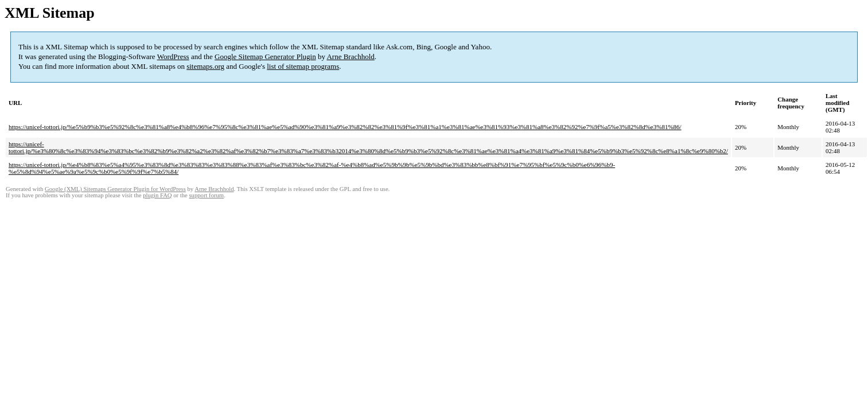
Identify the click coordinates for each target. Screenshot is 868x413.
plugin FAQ (157, 195)
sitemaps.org (205, 66)
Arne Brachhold (350, 57)
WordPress (173, 57)
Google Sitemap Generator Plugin (265, 57)
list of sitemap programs (303, 66)
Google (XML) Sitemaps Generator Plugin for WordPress (115, 189)
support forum (206, 195)
